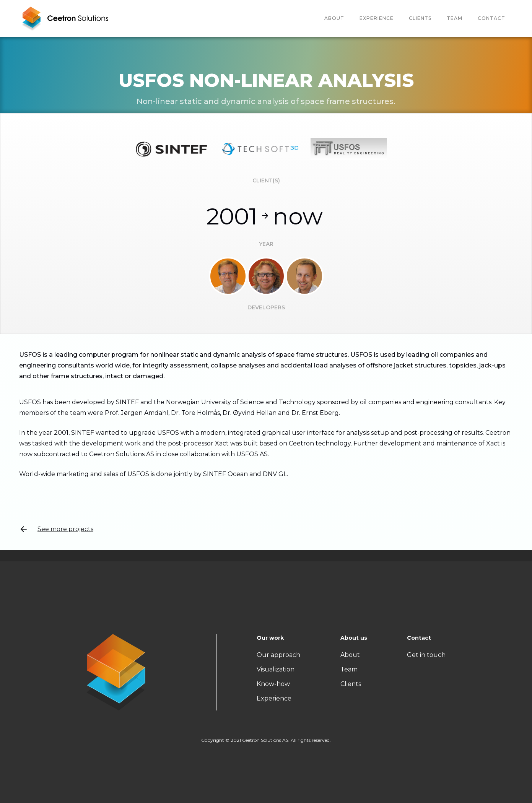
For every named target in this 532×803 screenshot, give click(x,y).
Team (349, 669)
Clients (420, 18)
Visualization (276, 669)
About (334, 18)
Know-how (273, 684)
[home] (65, 18)
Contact (491, 18)
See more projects (56, 529)
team (455, 18)
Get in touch (426, 655)
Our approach (278, 655)
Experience (377, 18)
